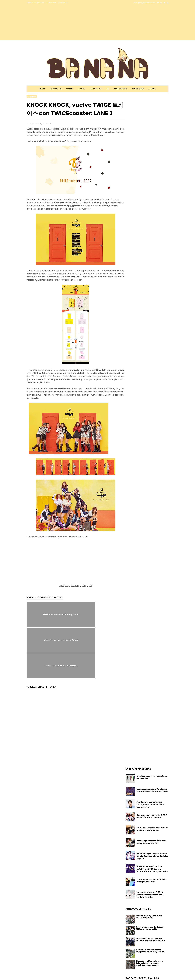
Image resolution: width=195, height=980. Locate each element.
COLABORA (51, 2)
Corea (152, 89)
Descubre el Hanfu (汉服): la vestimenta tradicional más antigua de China (150, 844)
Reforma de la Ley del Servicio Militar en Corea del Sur (150, 877)
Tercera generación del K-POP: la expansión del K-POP (152, 791)
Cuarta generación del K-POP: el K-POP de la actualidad (152, 778)
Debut (70, 89)
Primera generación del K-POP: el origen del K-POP (152, 829)
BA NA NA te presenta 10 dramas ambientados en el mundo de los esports (152, 805)
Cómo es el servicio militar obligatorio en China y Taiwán (150, 900)
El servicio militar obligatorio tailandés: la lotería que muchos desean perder (150, 912)
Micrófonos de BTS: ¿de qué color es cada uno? (153, 726)
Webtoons (138, 89)
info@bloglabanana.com (145, 3)
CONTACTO (63, 2)
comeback (32, 96)
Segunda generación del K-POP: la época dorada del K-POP (152, 765)
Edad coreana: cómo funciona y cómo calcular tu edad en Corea (152, 739)
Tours (81, 89)
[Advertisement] (48, 23)
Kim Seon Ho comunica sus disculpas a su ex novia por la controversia (151, 753)
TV (108, 89)
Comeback (56, 89)
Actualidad (96, 89)
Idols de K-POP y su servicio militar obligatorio (149, 866)
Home (42, 89)
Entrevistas (121, 89)
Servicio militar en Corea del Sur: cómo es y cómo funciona (150, 888)
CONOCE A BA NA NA (36, 2)
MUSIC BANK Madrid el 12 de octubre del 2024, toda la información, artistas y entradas (152, 818)
